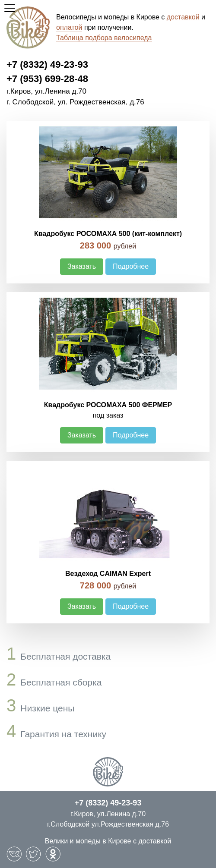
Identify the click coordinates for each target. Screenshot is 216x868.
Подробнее (131, 266)
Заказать (82, 266)
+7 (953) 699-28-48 (47, 79)
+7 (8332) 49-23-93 (47, 64)
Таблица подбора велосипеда (104, 38)
